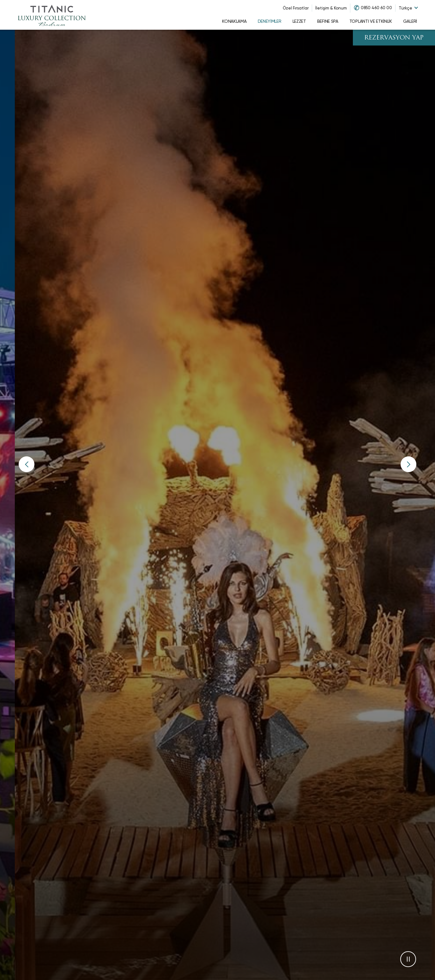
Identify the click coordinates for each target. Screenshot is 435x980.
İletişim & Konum (331, 8)
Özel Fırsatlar (296, 8)
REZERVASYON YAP (394, 38)
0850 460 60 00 (376, 8)
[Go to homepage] (52, 15)
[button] (27, 464)
